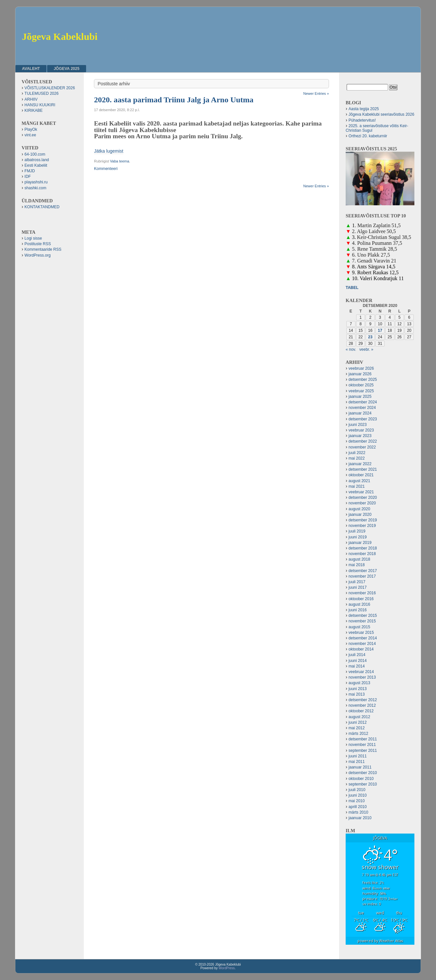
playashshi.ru (36, 182)
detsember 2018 (363, 548)
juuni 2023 (358, 425)
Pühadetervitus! (362, 120)
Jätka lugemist (109, 151)
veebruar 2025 (361, 391)
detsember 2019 (363, 520)
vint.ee (30, 135)
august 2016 (359, 604)
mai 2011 (357, 762)
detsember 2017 (363, 571)
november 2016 (362, 593)
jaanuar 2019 (360, 543)
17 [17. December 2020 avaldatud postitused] (380, 330)
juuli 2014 (357, 655)
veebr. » (366, 349)
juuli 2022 (357, 453)
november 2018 (362, 554)
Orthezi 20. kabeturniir (368, 136)
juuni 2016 (358, 610)
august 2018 (359, 559)
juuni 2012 (358, 722)
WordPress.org (38, 255)
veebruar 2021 (361, 492)
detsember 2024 (363, 402)
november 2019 (362, 526)
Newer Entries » (316, 93)
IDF (28, 177)
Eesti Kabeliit (36, 165)
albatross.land (37, 160)
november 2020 (362, 503)
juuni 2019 (358, 537)
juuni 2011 (358, 756)
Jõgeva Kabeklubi (60, 36)
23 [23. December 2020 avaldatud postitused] (370, 337)
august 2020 (359, 509)
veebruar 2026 (361, 368)
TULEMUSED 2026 (42, 93)
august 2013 (359, 683)
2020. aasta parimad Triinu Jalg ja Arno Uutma (174, 100)
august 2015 (359, 627)
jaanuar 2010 (360, 818)
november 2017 (362, 576)
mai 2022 (357, 458)
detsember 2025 (363, 380)
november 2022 (362, 447)
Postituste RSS (38, 244)
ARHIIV (31, 99)
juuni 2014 (358, 661)
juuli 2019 (357, 531)
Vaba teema (120, 161)
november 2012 (362, 705)
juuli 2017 (357, 582)
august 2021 (359, 481)
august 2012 (359, 717)
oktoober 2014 (361, 649)
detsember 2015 (363, 616)
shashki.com (36, 188)
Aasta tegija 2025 (364, 109)
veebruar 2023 (361, 430)
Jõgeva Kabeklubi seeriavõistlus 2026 (381, 114)
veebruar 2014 (361, 672)
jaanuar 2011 (360, 767)
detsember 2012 (363, 700)
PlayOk (31, 129)
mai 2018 (357, 565)
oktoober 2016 (361, 599)
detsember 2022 (363, 441)
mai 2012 (357, 728)
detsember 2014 (363, 638)
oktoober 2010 (361, 779)
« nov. (351, 349)
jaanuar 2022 (360, 464)
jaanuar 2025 (360, 397)
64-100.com (35, 154)
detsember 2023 (363, 419)
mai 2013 (357, 694)
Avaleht (31, 69)
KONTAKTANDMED (42, 207)
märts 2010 (358, 812)
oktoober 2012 (361, 711)
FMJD (30, 171)
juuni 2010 (358, 795)
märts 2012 (358, 734)
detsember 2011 (363, 739)
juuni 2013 (358, 689)
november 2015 (362, 621)
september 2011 (363, 751)
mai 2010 (357, 801)
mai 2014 (357, 666)
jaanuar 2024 (360, 413)
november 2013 (362, 677)
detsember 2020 (363, 498)
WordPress (227, 968)
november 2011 (362, 745)
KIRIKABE (34, 110)
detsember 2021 (363, 469)
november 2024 (362, 408)
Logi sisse (33, 238)
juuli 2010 (357, 790)
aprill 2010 (358, 807)
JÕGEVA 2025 (67, 69)
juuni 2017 (358, 587)
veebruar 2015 (361, 633)
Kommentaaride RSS (43, 249)
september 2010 (363, 784)
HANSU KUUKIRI (40, 105)
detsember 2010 (363, 773)
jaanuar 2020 (360, 515)
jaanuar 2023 (360, 436)
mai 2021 (357, 486)
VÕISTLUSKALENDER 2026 (50, 88)
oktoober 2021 (361, 475)
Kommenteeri (106, 169)
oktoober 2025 (361, 385)
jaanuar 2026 (360, 374)
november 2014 (362, 644)
